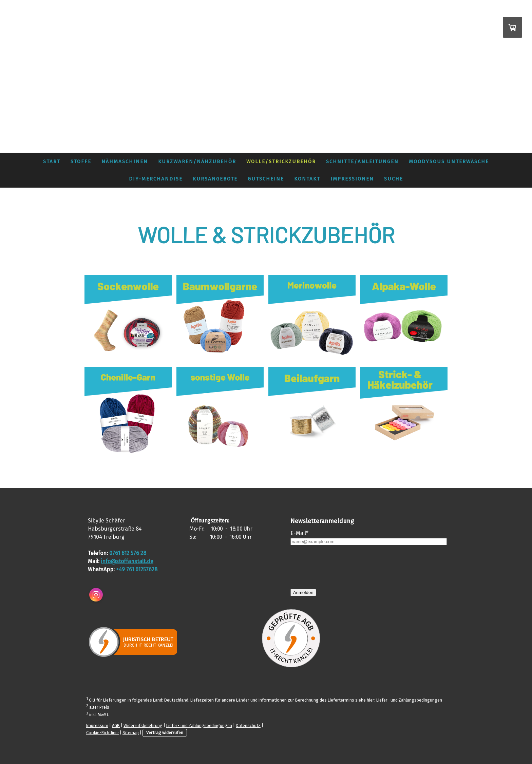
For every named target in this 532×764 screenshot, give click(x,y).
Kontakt (307, 179)
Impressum (97, 725)
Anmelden (303, 593)
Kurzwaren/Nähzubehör (197, 161)
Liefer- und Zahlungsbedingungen (409, 700)
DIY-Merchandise (156, 179)
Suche (394, 179)
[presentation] (342, 567)
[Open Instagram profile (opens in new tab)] (96, 595)
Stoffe (81, 161)
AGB (116, 725)
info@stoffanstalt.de (127, 561)
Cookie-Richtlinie (102, 733)
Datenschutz (248, 725)
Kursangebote (215, 179)
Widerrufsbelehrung (143, 725)
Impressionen (352, 179)
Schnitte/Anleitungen (362, 161)
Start (52, 161)
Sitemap (131, 733)
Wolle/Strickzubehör (281, 161)
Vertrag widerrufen (165, 733)
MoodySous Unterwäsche (449, 161)
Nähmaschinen (125, 161)
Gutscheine (266, 179)
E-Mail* (299, 533)
